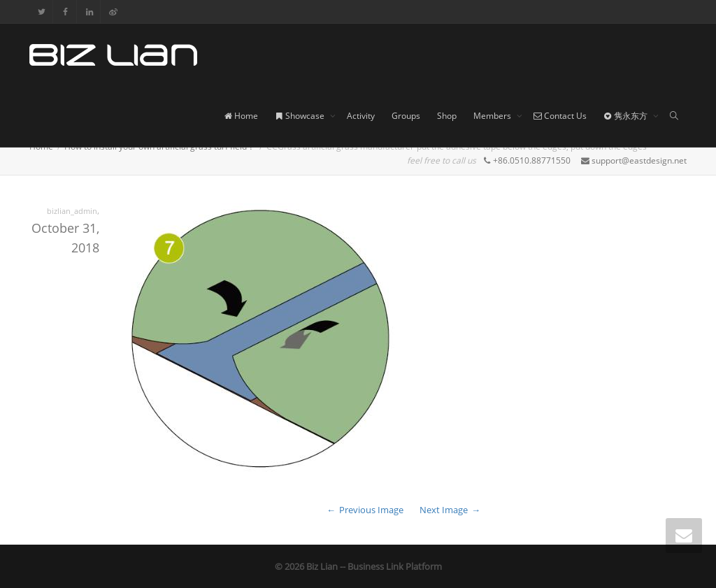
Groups (406, 116)
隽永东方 (626, 116)
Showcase (301, 116)
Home (241, 116)
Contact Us (560, 116)
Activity (361, 116)
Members (493, 116)
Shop (447, 116)
